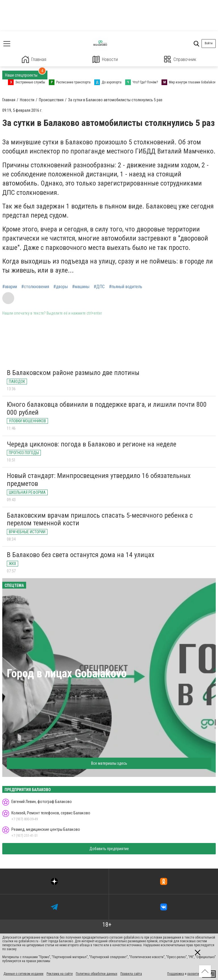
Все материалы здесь (109, 763)
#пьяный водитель (126, 287)
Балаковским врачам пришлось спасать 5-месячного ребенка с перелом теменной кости (100, 519)
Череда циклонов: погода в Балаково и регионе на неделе (92, 444)
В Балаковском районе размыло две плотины (73, 373)
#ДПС (99, 287)
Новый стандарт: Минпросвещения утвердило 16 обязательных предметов (99, 480)
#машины (81, 287)
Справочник (180, 59)
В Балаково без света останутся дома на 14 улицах (81, 555)
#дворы (61, 287)
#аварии (10, 287)
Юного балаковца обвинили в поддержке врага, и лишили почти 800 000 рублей (107, 408)
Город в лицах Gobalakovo (67, 674)
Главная (34, 59)
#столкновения (35, 287)
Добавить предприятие (109, 849)
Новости (105, 59)
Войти (209, 43)
